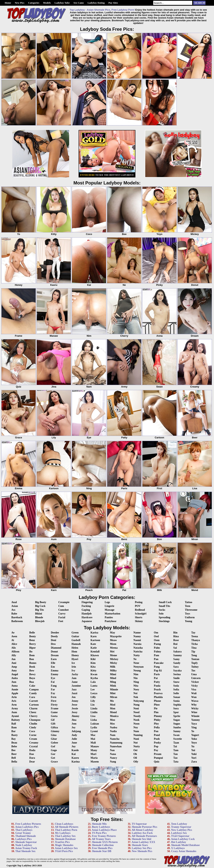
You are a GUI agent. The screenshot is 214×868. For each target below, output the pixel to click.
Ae (13, 633)
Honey (75, 655)
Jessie (75, 708)
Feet (61, 621)
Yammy (196, 720)
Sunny (177, 731)
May (112, 633)
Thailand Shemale (26, 836)
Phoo (157, 705)
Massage (110, 610)
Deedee (55, 633)
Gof (53, 746)
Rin (175, 633)
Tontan (195, 659)
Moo (112, 720)
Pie (156, 708)
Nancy (113, 758)
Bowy (32, 674)
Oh (135, 754)
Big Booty (41, 602)
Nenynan (138, 667)
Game (54, 712)
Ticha (194, 644)
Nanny (137, 636)
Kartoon (95, 640)
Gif (53, 720)
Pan (156, 659)
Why (194, 705)
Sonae (177, 697)
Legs (107, 602)
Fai (53, 682)
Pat (156, 678)
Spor (176, 712)
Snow (176, 682)
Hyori (75, 659)
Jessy (75, 712)
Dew (53, 644)
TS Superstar (139, 824)
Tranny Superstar (181, 827)
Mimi (113, 674)
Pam (157, 655)
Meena (114, 648)
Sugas (177, 720)
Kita (93, 667)
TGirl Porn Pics (64, 851)
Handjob (87, 614)
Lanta (94, 686)
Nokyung (138, 701)
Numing (138, 735)
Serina (177, 674)
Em (53, 667)
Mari (93, 754)
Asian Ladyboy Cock (183, 839)
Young (188, 621)
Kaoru (75, 758)
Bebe (14, 746)
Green (75, 633)
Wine (194, 712)
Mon (112, 708)
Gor (53, 754)
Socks (162, 610)
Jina (74, 720)
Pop (156, 746)
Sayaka (177, 671)
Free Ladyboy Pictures (28, 824)
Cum (61, 606)
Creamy (34, 743)
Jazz (74, 690)
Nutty (137, 746)
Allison (15, 652)
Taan (176, 743)
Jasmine (76, 686)
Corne (33, 735)
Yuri (194, 758)
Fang (54, 686)
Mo (112, 701)
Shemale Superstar (26, 842)
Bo (31, 652)
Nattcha (138, 652)
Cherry (34, 716)
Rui (175, 644)
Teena (195, 636)
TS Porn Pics (99, 833)
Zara (194, 762)
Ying (194, 727)
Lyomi (94, 731)
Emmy (55, 674)
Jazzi (74, 693)
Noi (135, 693)
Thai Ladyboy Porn (66, 830)
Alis (14, 648)
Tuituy (195, 667)
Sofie (176, 693)
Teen (187, 606)
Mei (112, 652)
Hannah (76, 644)
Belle (32, 633)
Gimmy (55, 731)
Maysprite (116, 636)
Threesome (191, 610)
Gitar (54, 739)
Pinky (157, 720)
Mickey (114, 659)
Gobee (54, 743)
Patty (157, 682)
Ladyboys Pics (23, 839)
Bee (13, 750)
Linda (94, 708)
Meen (113, 644)
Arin (14, 697)
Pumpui (158, 758)
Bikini (39, 614)
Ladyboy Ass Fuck (142, 833)
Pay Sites (113, 3)
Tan (175, 754)
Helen (75, 648)
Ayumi (15, 716)
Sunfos (177, 727)
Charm (33, 708)
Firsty (54, 705)
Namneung (116, 743)
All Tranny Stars (101, 839)
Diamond (56, 648)
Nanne (137, 633)
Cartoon (34, 705)
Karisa (94, 633)
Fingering (87, 602)
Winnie (195, 716)
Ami (14, 663)
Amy (14, 671)
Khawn (95, 655)
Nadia (113, 731)
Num (136, 731)
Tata (176, 762)
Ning (136, 682)
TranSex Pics (62, 842)
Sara (176, 667)
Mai (93, 739)
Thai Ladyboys (24, 830)
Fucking (86, 606)
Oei (135, 750)
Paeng (157, 644)
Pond (157, 735)
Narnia (137, 644)
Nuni (136, 739)
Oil (135, 758)
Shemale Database (65, 839)
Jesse (74, 705)
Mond (113, 712)
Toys (187, 614)
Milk (113, 667)
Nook (136, 720)
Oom (157, 640)
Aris (14, 701)
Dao (32, 754)
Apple (15, 693)
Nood (136, 712)
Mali (93, 743)
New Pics (20, 3)
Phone (157, 701)
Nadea (113, 727)
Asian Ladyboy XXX (143, 842)
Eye (53, 678)
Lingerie (110, 606)
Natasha (138, 648)
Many (94, 750)
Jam (74, 678)
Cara (32, 697)
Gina (54, 735)
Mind (113, 678)
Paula (157, 686)
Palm (157, 648)
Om (156, 633)
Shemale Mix (99, 824)
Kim (93, 663)
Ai (13, 640)
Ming (113, 682)
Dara (32, 758)
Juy (74, 746)
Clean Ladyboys (64, 824)
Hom (74, 652)
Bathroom (17, 621)
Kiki (93, 659)
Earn (54, 659)
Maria (94, 758)
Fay (53, 693)
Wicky (195, 708)
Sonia (176, 701)
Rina (176, 636)
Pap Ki (158, 671)
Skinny (139, 621)
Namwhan (116, 746)
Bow (32, 671)
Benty (33, 636)
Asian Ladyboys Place (104, 830)
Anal (14, 602)
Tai (175, 746)
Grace (54, 762)
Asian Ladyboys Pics (27, 827)
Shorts (139, 617)
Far (53, 690)
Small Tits (164, 606)
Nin (135, 678)
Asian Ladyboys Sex (66, 848)
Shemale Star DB (102, 851)
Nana (113, 754)
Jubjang (76, 731)
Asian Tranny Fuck (26, 848)
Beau (14, 743)
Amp (14, 667)
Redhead (140, 610)
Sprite (177, 716)
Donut (54, 652)
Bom (32, 655)
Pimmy (158, 716)
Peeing (139, 602)
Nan (112, 750)
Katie (94, 648)
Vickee (195, 682)
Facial (62, 617)
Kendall (95, 652)
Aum (14, 712)
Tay (193, 633)
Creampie (64, 602)
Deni (53, 640)
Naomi (137, 640)
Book (32, 667)
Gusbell (76, 640)
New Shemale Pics (142, 851)
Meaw (113, 640)
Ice (73, 663)
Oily (136, 762)
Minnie (114, 690)
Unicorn (196, 678)
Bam (14, 727)
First (53, 701)
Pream (158, 754)
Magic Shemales (64, 845)
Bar (14, 731)
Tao (175, 758)
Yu (193, 746)
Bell (14, 758)
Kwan (94, 674)
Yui (193, 750)
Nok (136, 697)
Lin (93, 705)
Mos (112, 724)
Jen (74, 697)
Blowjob (40, 621)
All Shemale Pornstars (144, 836)
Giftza (54, 727)
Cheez (33, 712)
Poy (156, 750)
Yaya (194, 724)
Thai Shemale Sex (25, 851)
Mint (113, 693)
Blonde (39, 617)
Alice (14, 644)
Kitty (93, 671)
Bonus (33, 663)
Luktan (95, 724)
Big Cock (40, 606)
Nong (136, 705)
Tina (194, 648)
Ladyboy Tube (62, 3)
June (74, 743)
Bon (32, 659)
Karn (94, 636)
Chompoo (35, 720)
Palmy (158, 652)
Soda (176, 686)
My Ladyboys (63, 833)
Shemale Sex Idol (142, 839)
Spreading (164, 617)
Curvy (62, 614)
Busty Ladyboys (101, 827)
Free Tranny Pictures (104, 836)
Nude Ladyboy (24, 845)
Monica (114, 716)
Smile (176, 678)
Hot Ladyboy (178, 842)
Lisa (93, 716)
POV (138, 606)
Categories (34, 3)
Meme (113, 655)
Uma (194, 674)
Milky (113, 671)
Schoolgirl (141, 614)
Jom (74, 724)
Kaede (75, 750)
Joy (74, 727)
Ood (156, 636)
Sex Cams (79, 3)
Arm (14, 705)
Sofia (176, 690)
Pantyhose (111, 621)
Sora (176, 708)
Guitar (75, 636)
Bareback (17, 617)
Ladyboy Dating (96, 3)
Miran (113, 697)
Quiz (157, 762)
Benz (32, 640)
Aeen (14, 636)
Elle (53, 663)
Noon (136, 724)
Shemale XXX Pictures (105, 842)
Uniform (190, 617)
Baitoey (16, 720)
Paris (157, 674)
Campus (34, 690)
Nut (136, 743)
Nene (136, 663)
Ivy (73, 671)
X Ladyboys (178, 848)
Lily (93, 701)
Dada (32, 750)
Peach (157, 690)
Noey (136, 690)
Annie (15, 690)
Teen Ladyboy (179, 824)
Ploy (156, 724)
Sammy (178, 655)
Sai (175, 648)
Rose (176, 640)
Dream (55, 655)
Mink (113, 686)
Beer (14, 754)
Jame (75, 682)
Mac (93, 735)
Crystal (34, 746)
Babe (14, 614)
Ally (14, 655)
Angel (15, 674)
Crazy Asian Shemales (184, 851)
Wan (194, 697)
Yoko (194, 739)
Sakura (177, 652)
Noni (136, 708)
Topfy (195, 663)
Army (15, 708)
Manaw (95, 746)
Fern (53, 697)
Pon (156, 731)
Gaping (86, 610)
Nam (113, 735)
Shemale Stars (140, 845)
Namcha (115, 739)
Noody (137, 716)
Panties (109, 617)
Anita (14, 678)
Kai (74, 754)
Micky (113, 663)
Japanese (87, 621)
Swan (176, 735)
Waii (194, 693)
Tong (194, 655)
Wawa (195, 701)
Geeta (54, 716)
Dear (32, 762)
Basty (14, 735)
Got (53, 758)
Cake (32, 686)
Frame (55, 708)
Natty (136, 655)
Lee (93, 690)
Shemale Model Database (185, 845)
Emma (55, 671)
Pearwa (158, 693)
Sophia (177, 705)
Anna (14, 686)
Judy (74, 735)
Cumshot (63, 610)
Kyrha (94, 678)
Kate (93, 644)
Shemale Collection (103, 845)
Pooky (157, 743)
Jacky (75, 674)
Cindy (33, 727)
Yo (193, 731)
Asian (15, 606)
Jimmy (75, 716)
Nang (113, 762)
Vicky (194, 686)
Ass (13, 610)
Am (13, 659)
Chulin (33, 724)
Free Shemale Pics (102, 848)
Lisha (94, 720)
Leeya (94, 693)
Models (47, 3)
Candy (33, 693)
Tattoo (188, 602)
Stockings (164, 621)
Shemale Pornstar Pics (144, 827)
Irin (74, 667)
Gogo (54, 750)
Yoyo (194, 743)
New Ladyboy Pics (181, 830)
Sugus (177, 724)
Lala (93, 682)
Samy (176, 659)
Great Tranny (23, 833)
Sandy (177, 663)
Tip (193, 652)
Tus (193, 671)
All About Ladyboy (142, 830)
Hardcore (87, 617)
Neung (137, 671)
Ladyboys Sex (179, 833)
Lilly (93, 697)
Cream (33, 739)
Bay (14, 739)
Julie (74, 739)
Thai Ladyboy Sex (65, 836)
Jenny (75, 701)
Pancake (159, 663)
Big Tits (39, 610)
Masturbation (112, 614)
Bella (14, 762)
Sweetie (178, 739)
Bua (32, 682)
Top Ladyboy (24, 865)
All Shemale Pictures (67, 827)
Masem (95, 762)
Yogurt (195, 735)
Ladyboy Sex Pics (142, 848)
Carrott (34, 701)
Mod (112, 705)
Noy (136, 727)
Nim (136, 674)
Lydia (94, 727)
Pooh (157, 739)
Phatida (158, 697)
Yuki (194, 754)
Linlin (94, 712)
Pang (157, 667)
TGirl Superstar (180, 836)
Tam (176, 750)
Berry (33, 644)
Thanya (196, 640)
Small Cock (165, 602)
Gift (53, 724)
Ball (14, 724)
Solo (161, 614)
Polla (157, 727)
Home (8, 3)
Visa (194, 690)
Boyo (32, 678)
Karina (76, 762)
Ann (14, 682)
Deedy (54, 636)
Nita (136, 686)
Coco (32, 731)
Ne (135, 659)
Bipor (33, 648)
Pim (156, 712)
